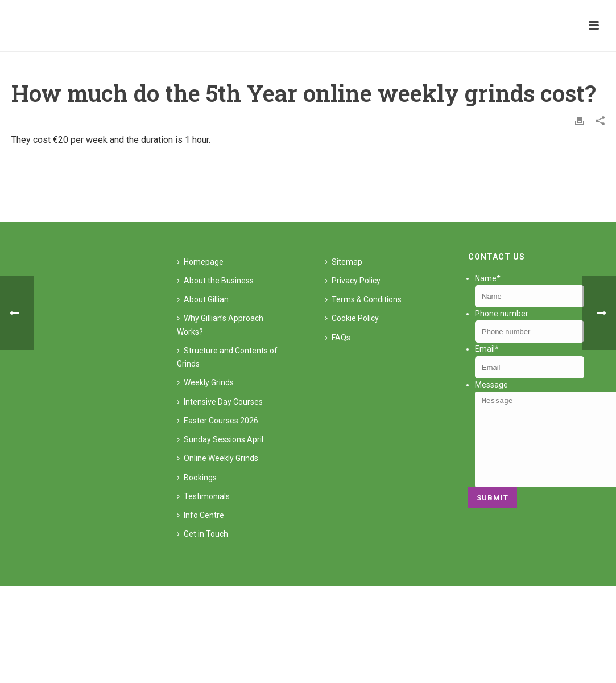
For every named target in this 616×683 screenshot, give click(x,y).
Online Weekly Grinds (218, 458)
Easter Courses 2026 (218, 421)
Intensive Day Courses (220, 402)
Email (487, 349)
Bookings (197, 478)
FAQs (338, 338)
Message (491, 385)
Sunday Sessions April (220, 439)
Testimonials (203, 496)
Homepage (200, 262)
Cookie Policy (352, 318)
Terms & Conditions (363, 299)
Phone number (502, 314)
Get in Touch (202, 534)
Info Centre (200, 515)
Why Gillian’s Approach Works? (220, 325)
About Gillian (203, 299)
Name (488, 278)
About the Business (215, 281)
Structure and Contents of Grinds (227, 357)
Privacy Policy (353, 281)
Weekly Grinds (205, 382)
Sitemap (344, 262)
